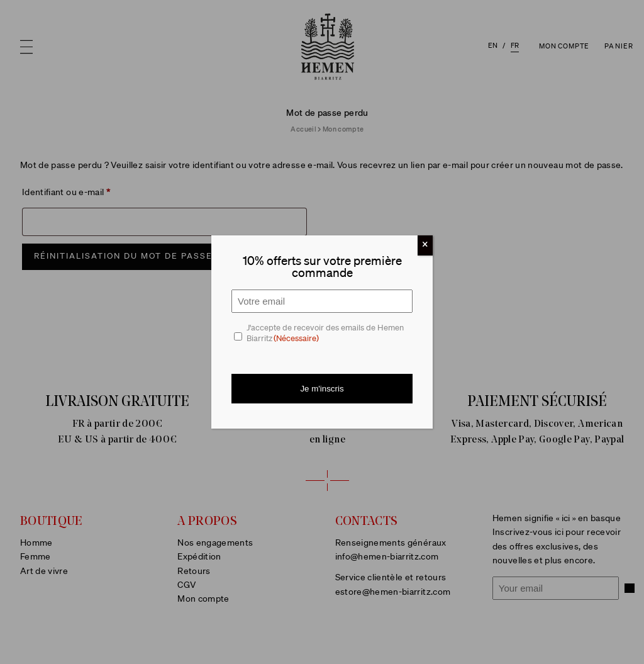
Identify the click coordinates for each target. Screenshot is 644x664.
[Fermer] (425, 245)
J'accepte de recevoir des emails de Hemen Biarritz (325, 334)
